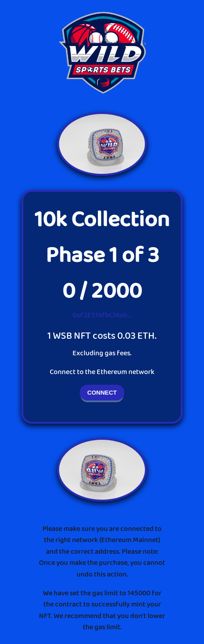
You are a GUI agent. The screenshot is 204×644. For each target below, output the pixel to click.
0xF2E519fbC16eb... (102, 315)
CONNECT (102, 393)
